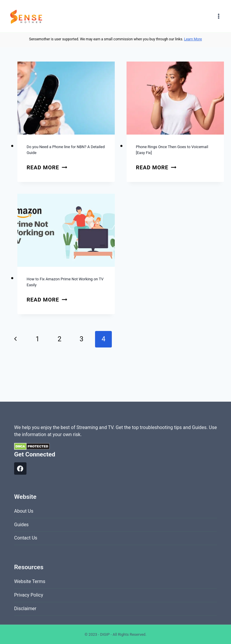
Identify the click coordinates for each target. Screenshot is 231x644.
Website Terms (30, 581)
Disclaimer (25, 609)
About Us (24, 511)
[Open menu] (218, 16)
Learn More (193, 39)
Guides (21, 525)
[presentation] (66, 98)
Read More (47, 167)
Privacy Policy (29, 595)
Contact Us (26, 538)
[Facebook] (20, 468)
